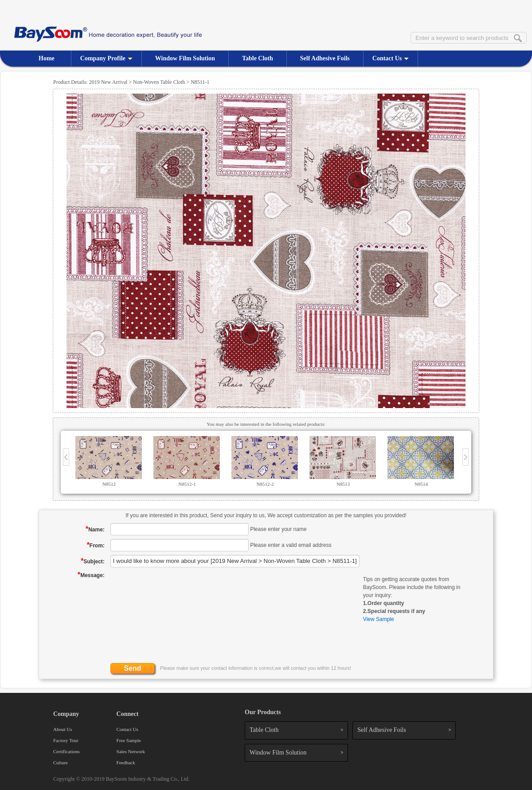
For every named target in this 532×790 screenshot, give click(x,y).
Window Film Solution (185, 58)
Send (132, 668)
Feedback (126, 762)
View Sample (379, 619)
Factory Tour (66, 740)
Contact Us (391, 58)
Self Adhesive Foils (325, 58)
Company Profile (106, 58)
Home (47, 58)
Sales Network (131, 751)
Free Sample (129, 740)
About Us (63, 729)
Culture (61, 762)
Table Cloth (258, 58)
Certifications (66, 751)
